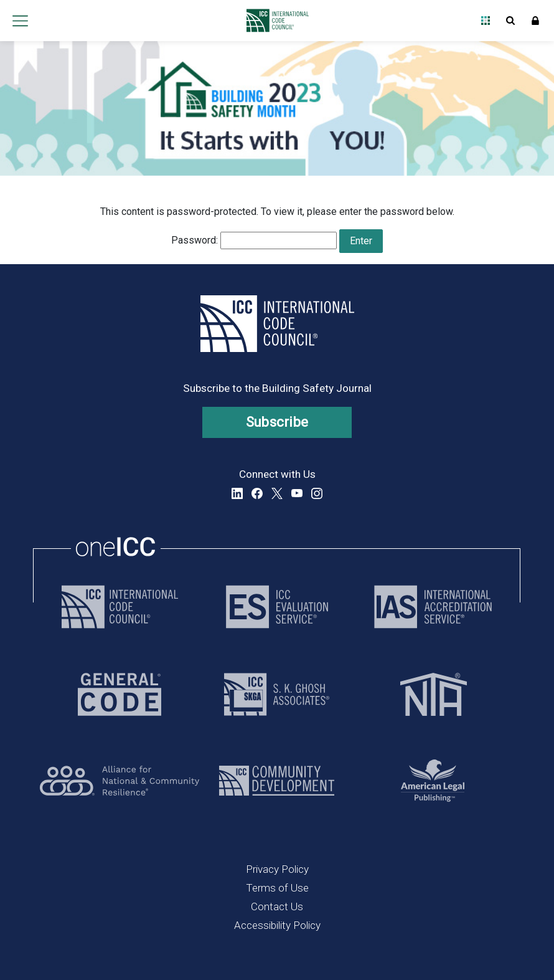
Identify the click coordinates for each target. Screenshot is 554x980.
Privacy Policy (277, 869)
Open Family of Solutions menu (486, 21)
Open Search (510, 21)
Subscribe (277, 422)
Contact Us (277, 906)
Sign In (535, 21)
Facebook (257, 493)
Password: (254, 240)
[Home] (274, 21)
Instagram (317, 493)
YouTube (297, 493)
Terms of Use (277, 888)
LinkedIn (237, 493)
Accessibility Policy (277, 925)
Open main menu (20, 21)
